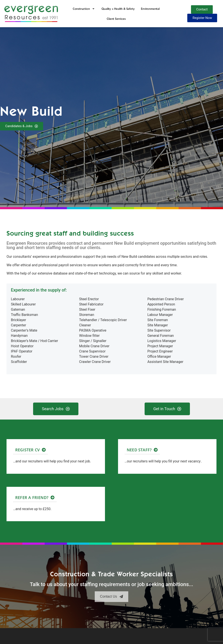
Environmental (150, 9)
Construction (84, 9)
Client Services (116, 19)
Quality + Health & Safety (118, 9)
